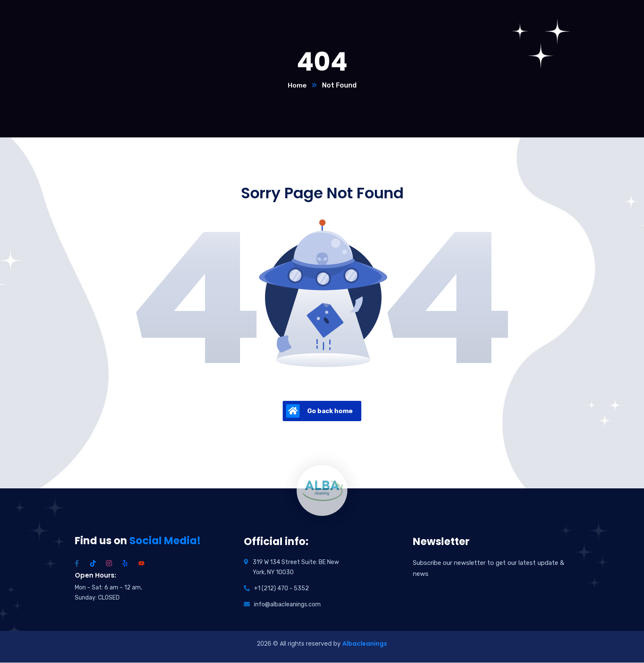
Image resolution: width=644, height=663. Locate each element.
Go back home (319, 411)
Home (297, 86)
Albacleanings (365, 644)
